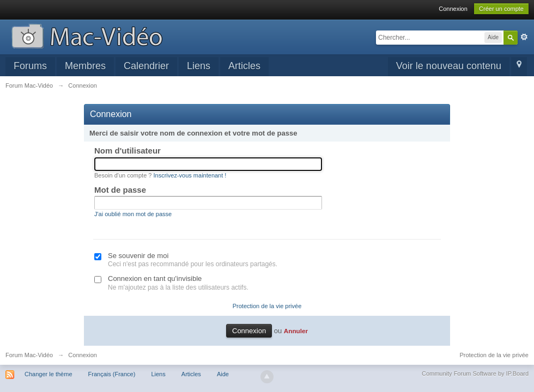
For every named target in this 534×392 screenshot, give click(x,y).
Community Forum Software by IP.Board (475, 373)
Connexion (453, 9)
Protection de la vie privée (267, 306)
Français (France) (112, 374)
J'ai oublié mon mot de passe (133, 214)
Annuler (296, 331)
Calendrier (146, 66)
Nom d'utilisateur (128, 151)
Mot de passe (120, 190)
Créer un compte (501, 9)
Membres (85, 66)
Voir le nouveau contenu (449, 66)
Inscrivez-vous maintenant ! (190, 175)
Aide (223, 374)
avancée (524, 37)
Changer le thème (48, 374)
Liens (199, 66)
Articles (244, 66)
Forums (30, 66)
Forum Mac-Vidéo (29, 355)
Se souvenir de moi (138, 256)
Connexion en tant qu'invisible (155, 278)
